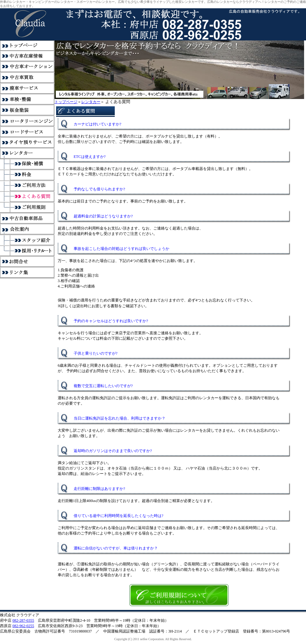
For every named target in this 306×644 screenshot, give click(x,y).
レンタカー (91, 102)
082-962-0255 (23, 626)
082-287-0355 (23, 620)
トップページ (66, 102)
